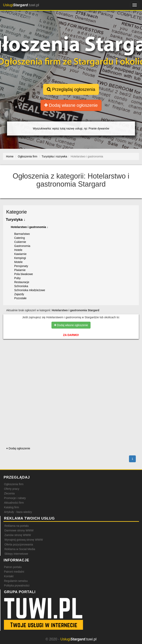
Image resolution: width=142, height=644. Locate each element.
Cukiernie (20, 242)
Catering (20, 238)
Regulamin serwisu (16, 581)
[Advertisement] (71, 359)
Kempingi (20, 258)
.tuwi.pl (21, 5)
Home (10, 156)
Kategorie (17, 212)
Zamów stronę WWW (18, 535)
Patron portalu (13, 567)
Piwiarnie (20, 270)
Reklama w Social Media (20, 549)
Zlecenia (9, 493)
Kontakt (9, 576)
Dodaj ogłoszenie (18, 448)
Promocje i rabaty (15, 498)
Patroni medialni (14, 572)
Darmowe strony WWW (19, 530)
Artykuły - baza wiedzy (18, 512)
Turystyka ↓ (16, 220)
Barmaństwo (22, 234)
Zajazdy (19, 294)
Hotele (18, 250)
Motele (18, 262)
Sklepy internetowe (16, 554)
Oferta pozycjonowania (19, 544)
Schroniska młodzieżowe (30, 290)
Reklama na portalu (17, 526)
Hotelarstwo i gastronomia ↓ (30, 227)
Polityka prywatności (17, 585)
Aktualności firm (14, 503)
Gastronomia (22, 246)
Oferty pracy (12, 489)
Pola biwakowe (24, 274)
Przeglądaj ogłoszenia (71, 89)
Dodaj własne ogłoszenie (71, 105)
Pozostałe (20, 298)
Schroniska (21, 286)
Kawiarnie (20, 254)
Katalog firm (12, 507)
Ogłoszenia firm (14, 484)
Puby (17, 278)
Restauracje (22, 282)
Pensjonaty (21, 266)
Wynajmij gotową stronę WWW (24, 540)
